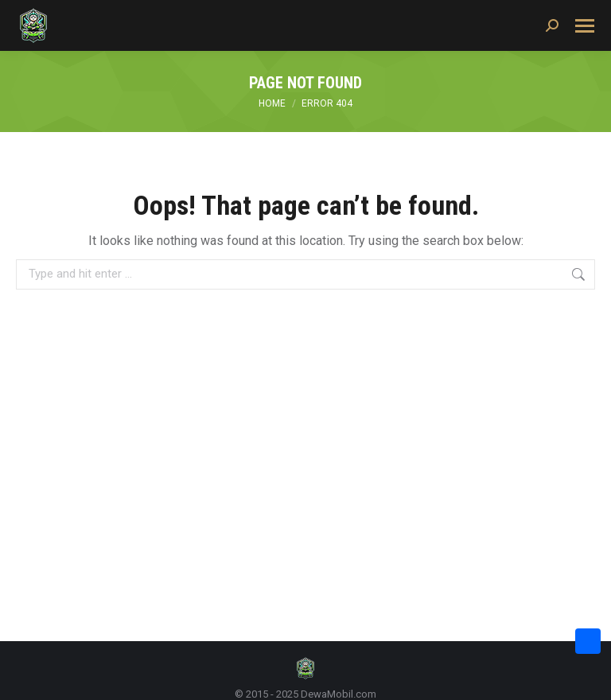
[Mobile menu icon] (585, 26)
